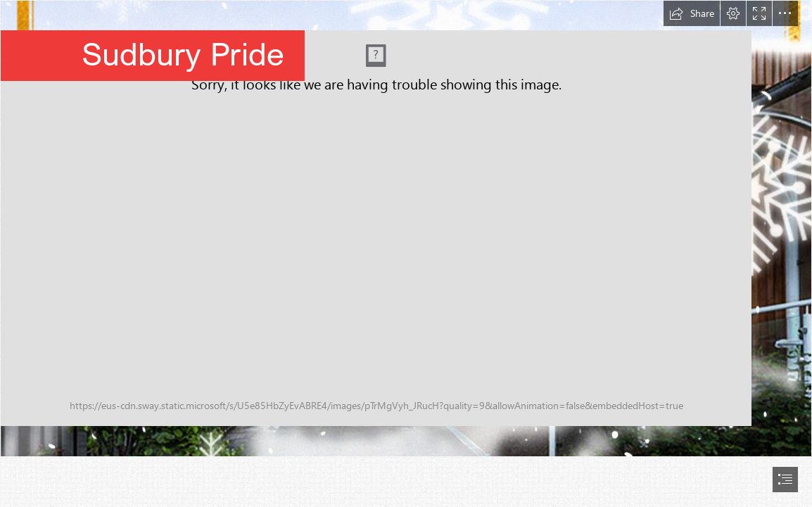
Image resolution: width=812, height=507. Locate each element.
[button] (692, 13)
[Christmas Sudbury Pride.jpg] (406, 229)
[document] (406, 254)
